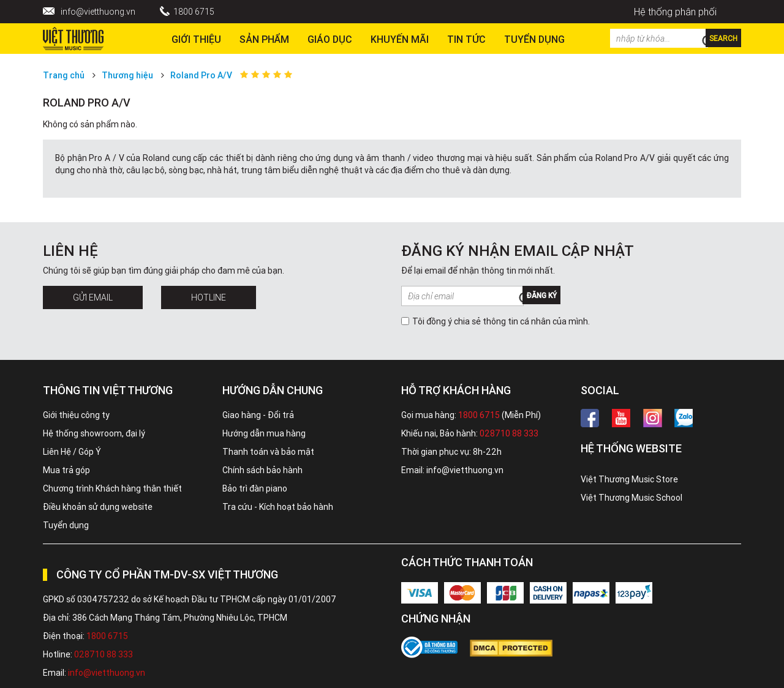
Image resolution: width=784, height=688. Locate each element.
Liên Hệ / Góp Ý (72, 452)
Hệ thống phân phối (675, 12)
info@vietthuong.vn (98, 12)
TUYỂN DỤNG (534, 39)
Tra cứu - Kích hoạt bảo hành (278, 507)
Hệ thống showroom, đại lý (94, 433)
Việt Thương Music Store (629, 479)
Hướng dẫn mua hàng (264, 433)
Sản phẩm (264, 39)
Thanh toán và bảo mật (268, 452)
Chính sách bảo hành (262, 470)
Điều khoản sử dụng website (98, 507)
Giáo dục (330, 39)
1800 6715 (194, 12)
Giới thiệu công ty (76, 415)
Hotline (209, 297)
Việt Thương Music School (631, 498)
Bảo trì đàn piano (255, 488)
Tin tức (466, 39)
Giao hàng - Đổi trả (258, 415)
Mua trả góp (66, 470)
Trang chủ (64, 75)
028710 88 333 (509, 433)
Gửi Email (93, 297)
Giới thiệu (196, 39)
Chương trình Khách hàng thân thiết (112, 488)
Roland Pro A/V (201, 75)
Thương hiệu (127, 75)
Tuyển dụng (66, 525)
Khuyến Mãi (400, 39)
